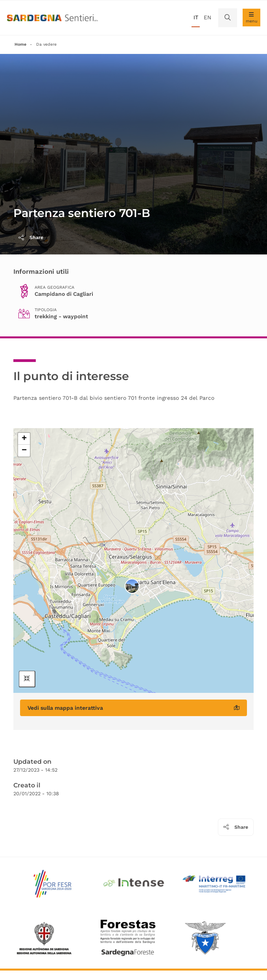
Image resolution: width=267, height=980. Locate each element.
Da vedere (46, 44)
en (207, 17)
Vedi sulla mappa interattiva (133, 708)
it (196, 17)
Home (20, 44)
